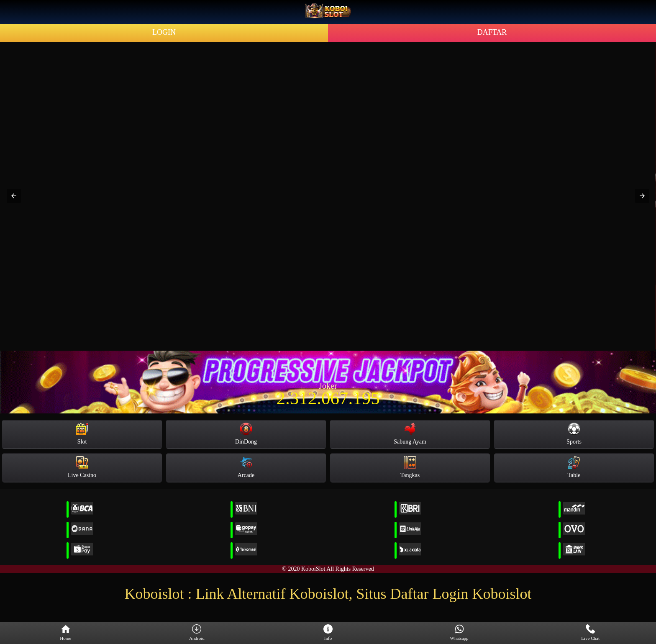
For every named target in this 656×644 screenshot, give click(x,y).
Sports (574, 434)
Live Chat (590, 633)
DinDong (246, 434)
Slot (82, 434)
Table (574, 467)
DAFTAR (492, 32)
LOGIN (164, 32)
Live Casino (82, 467)
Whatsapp (459, 633)
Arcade (246, 467)
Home (65, 633)
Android (197, 633)
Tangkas (410, 467)
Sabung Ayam (410, 434)
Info (328, 633)
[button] (14, 196)
